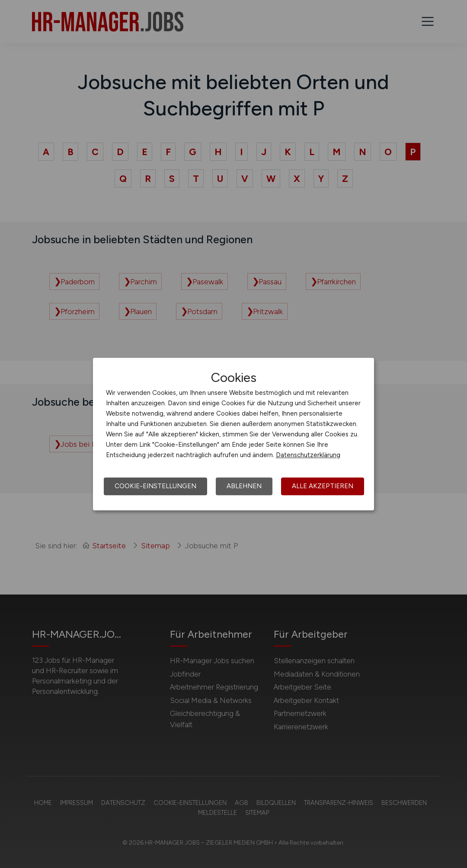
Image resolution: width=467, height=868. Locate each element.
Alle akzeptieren (323, 486)
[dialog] (233, 434)
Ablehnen (244, 486)
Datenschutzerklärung (308, 455)
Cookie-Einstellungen (155, 486)
